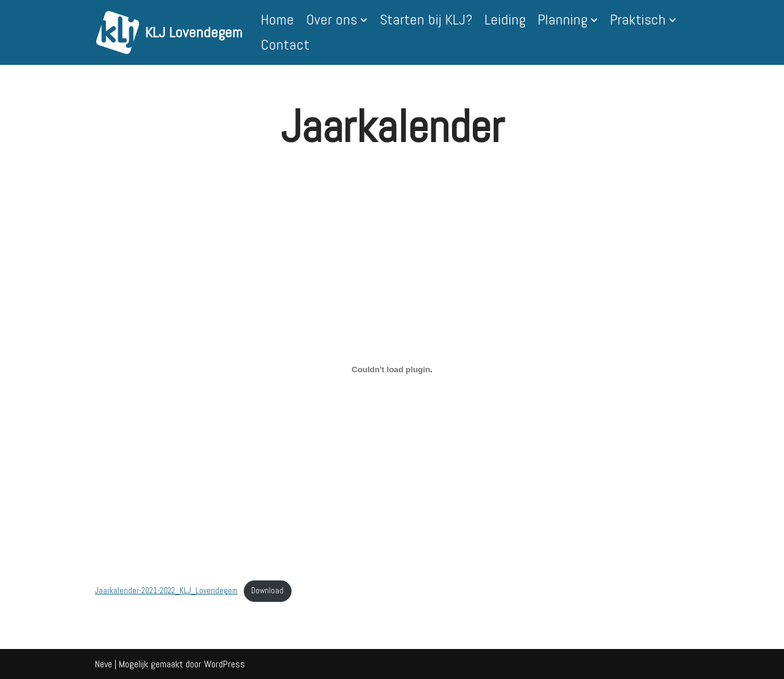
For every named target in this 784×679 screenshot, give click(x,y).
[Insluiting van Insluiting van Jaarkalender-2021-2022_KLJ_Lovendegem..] (392, 370)
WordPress (224, 664)
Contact (285, 44)
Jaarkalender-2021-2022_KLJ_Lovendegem (166, 591)
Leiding (505, 19)
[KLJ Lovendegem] (169, 32)
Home (277, 19)
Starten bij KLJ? (426, 19)
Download (267, 591)
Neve (104, 664)
